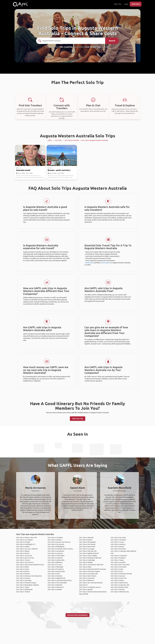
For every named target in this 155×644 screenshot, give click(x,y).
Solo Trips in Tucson (117, 542)
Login (126, 4)
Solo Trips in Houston (23, 578)
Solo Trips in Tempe (117, 560)
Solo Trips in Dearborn (118, 544)
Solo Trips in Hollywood (56, 587)
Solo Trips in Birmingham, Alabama (28, 585)
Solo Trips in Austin (23, 569)
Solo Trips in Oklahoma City (120, 592)
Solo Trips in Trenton (23, 560)
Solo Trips (58, 140)
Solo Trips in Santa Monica (119, 583)
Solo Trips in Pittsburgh (55, 567)
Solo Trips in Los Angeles (25, 540)
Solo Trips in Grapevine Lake (120, 585)
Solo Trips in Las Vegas (87, 549)
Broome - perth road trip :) (59, 170)
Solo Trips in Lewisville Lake (88, 574)
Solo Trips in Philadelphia (56, 547)
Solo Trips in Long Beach (119, 556)
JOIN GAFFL (136, 4)
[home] (20, 4)
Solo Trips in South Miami (56, 556)
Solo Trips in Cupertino (55, 558)
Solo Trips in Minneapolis (87, 542)
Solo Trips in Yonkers (23, 592)
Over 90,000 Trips (93, 47)
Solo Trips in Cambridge (87, 560)
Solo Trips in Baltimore (55, 562)
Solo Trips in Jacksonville (56, 560)
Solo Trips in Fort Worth (119, 567)
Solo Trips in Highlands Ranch (89, 553)
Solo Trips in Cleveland (118, 540)
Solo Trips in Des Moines (87, 544)
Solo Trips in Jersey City (24, 556)
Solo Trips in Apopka (86, 589)
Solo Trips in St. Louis (55, 565)
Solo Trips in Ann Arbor (118, 538)
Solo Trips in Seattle (23, 547)
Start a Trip (118, 4)
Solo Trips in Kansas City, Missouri (59, 542)
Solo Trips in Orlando (55, 540)
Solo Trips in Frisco (117, 571)
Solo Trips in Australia (72, 140)
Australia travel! (23, 170)
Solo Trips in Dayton (117, 580)
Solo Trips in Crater (117, 569)
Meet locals (89, 263)
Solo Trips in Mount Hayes (56, 571)
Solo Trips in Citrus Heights (88, 556)
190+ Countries (66, 47)
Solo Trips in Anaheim (55, 589)
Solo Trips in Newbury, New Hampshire (29, 576)
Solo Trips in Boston (23, 571)
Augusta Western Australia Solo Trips (78, 136)
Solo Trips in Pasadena (118, 558)
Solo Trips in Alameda (86, 538)
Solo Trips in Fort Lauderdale (57, 583)
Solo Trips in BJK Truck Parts (120, 565)
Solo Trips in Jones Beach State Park (91, 565)
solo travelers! (106, 263)
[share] (43, 152)
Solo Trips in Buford (86, 540)
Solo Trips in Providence (56, 569)
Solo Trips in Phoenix (23, 574)
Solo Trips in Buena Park (87, 547)
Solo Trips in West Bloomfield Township (92, 569)
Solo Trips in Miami (85, 567)
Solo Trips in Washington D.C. (26, 544)
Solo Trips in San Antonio (56, 544)
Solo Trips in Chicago (23, 542)
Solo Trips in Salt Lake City (88, 551)
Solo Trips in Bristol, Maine (119, 587)
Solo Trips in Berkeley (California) (90, 558)
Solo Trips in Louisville (118, 562)
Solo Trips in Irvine (54, 574)
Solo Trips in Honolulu (55, 576)
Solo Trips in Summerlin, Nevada (121, 574)
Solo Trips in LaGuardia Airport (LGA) (60, 580)
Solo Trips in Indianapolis (24, 589)
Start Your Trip (78, 419)
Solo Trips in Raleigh (86, 562)
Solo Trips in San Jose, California (27, 549)
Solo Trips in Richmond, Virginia (89, 571)
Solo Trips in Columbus (55, 538)
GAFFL (50, 140)
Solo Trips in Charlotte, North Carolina (60, 549)
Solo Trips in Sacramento (56, 551)
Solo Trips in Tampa (23, 587)
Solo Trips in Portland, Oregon (26, 583)
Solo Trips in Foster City (119, 578)
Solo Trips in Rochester (118, 549)
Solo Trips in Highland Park (57, 578)
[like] (43, 148)
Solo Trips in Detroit (117, 547)
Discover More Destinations (77, 615)
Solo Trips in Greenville (87, 578)
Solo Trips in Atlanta (23, 551)
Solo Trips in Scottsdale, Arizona (90, 587)
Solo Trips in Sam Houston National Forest (30, 565)
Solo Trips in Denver (23, 553)
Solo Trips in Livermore (55, 553)
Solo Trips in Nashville (55, 585)
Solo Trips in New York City (25, 558)
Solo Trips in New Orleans (88, 576)
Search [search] (112, 41)
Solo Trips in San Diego (24, 580)
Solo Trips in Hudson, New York (26, 538)
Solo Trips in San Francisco (25, 562)
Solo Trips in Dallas (22, 567)
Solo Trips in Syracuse (118, 576)
